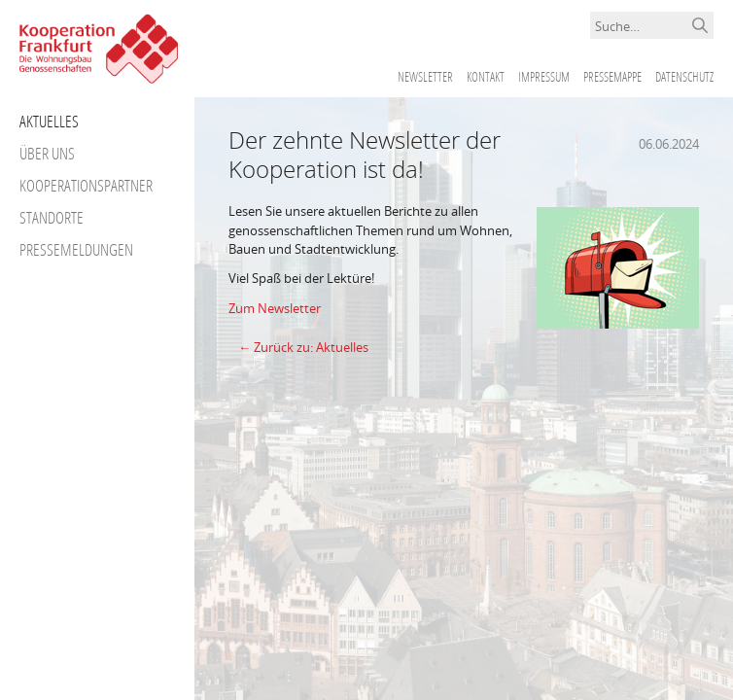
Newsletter (425, 77)
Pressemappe (612, 77)
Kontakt (486, 77)
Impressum (544, 77)
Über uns (47, 153)
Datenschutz (684, 77)
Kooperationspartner (86, 185)
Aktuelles (49, 121)
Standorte (52, 217)
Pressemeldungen (76, 249)
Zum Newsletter (275, 308)
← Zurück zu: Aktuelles (303, 347)
